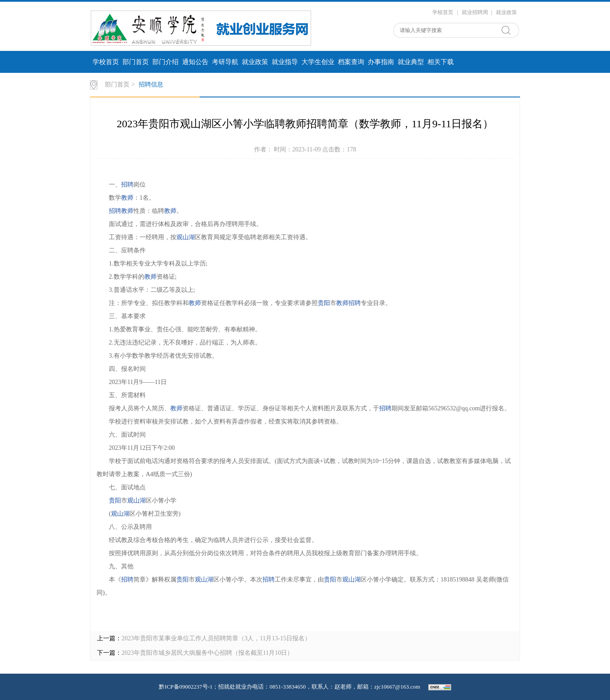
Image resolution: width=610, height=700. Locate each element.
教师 (127, 198)
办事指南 (381, 62)
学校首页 (443, 12)
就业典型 (411, 62)
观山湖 (186, 237)
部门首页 (136, 62)
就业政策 (506, 12)
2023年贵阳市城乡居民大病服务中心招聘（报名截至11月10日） (207, 653)
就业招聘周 (475, 12)
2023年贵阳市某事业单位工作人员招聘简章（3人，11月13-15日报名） (216, 638)
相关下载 (441, 62)
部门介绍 (165, 62)
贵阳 (324, 303)
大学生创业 (318, 62)
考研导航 (225, 62)
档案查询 (351, 62)
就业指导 (285, 62)
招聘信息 (151, 84)
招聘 (127, 185)
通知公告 (195, 62)
